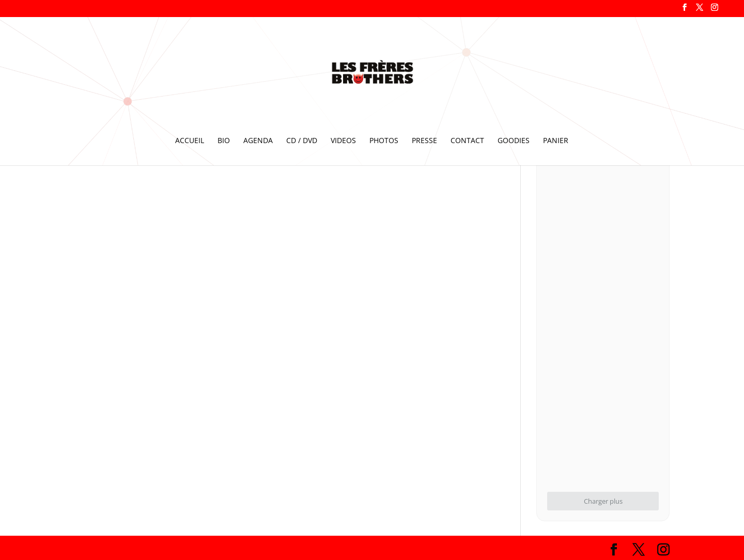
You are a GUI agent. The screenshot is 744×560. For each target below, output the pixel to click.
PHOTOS (384, 141)
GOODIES (514, 141)
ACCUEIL (190, 141)
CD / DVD (302, 141)
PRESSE (424, 141)
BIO (224, 141)
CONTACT (467, 141)
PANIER (556, 141)
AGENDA (258, 141)
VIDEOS (343, 141)
